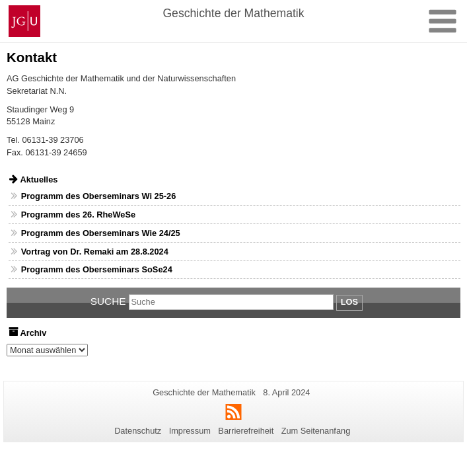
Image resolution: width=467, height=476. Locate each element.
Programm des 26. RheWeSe (78, 215)
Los (349, 302)
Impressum (190, 431)
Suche (108, 301)
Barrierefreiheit (246, 431)
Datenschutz (138, 431)
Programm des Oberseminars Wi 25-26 (99, 196)
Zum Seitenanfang (316, 431)
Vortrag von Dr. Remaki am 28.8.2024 (95, 252)
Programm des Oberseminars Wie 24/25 (101, 233)
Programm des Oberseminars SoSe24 (97, 269)
